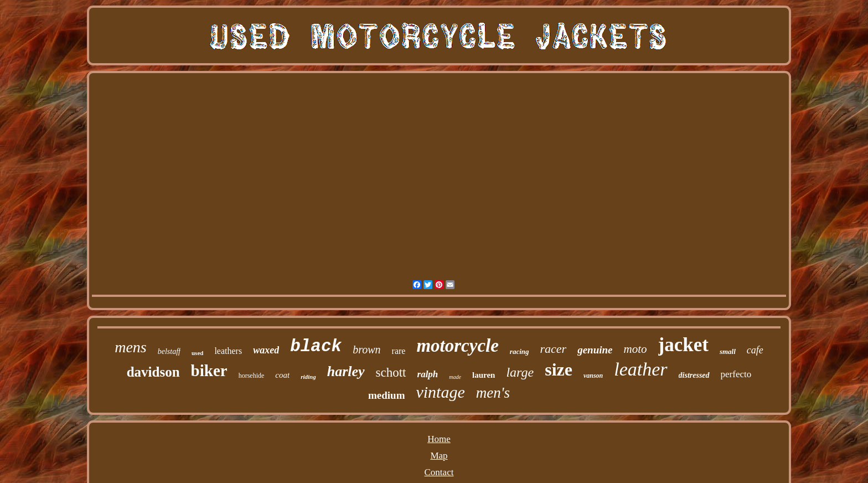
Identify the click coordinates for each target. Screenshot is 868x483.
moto (635, 349)
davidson (153, 372)
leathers (228, 351)
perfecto (736, 374)
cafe (755, 350)
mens (131, 347)
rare (399, 351)
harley (346, 371)
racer (554, 349)
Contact (439, 472)
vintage (440, 392)
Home (439, 439)
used (197, 353)
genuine (595, 350)
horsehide (252, 376)
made (455, 377)
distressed (694, 375)
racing (520, 351)
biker (209, 371)
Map (439, 456)
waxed (266, 350)
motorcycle (457, 346)
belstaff (169, 351)
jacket (683, 345)
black (316, 346)
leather (640, 369)
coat (282, 375)
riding (308, 377)
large (520, 372)
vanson (593, 376)
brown (366, 350)
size (559, 369)
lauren (484, 375)
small (728, 351)
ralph (428, 374)
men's (493, 393)
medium (387, 395)
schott (391, 372)
